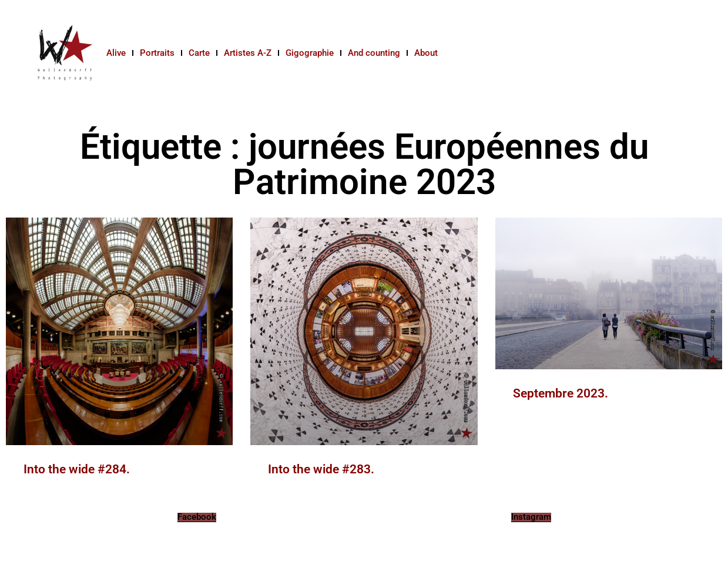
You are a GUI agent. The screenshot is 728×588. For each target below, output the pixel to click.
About (426, 53)
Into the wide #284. (77, 469)
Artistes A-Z (248, 53)
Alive (116, 53)
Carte (199, 53)
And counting (374, 53)
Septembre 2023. (561, 393)
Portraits (157, 53)
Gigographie (310, 53)
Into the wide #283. (321, 469)
